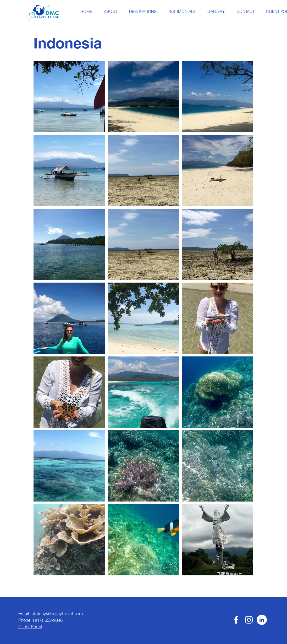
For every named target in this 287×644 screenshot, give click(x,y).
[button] (111, 12)
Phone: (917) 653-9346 (40, 620)
